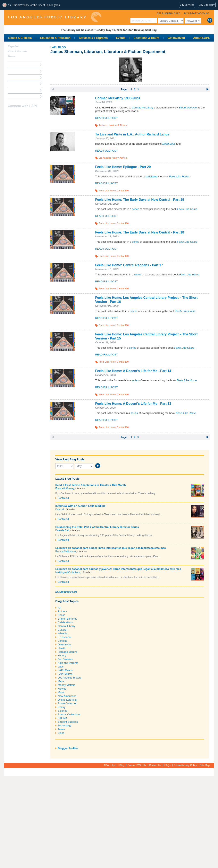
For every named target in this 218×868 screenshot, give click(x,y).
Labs (61, 667)
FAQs (167, 765)
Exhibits (62, 641)
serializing (151, 176)
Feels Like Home (107, 191)
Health (62, 648)
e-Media (63, 633)
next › (208, 89)
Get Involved (176, 38)
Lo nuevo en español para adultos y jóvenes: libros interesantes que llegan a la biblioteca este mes (118, 569)
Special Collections (69, 714)
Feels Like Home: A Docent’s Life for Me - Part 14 (133, 371)
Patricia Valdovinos (66, 551)
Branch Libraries (68, 619)
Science (62, 711)
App (114, 765)
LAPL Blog (58, 47)
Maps (61, 681)
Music (61, 692)
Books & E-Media (20, 38)
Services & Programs (93, 38)
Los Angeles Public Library (54, 17)
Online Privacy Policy (185, 765)
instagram (18, 114)
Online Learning (67, 700)
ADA (106, 765)
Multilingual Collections (68, 572)
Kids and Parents (68, 663)
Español (13, 46)
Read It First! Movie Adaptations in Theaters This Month (91, 485)
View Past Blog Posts (70, 459)
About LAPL (202, 38)
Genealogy (64, 644)
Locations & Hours (146, 38)
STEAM (62, 718)
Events (121, 38)
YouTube (25, 114)
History (62, 656)
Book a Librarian (18, 90)
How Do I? (14, 65)
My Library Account (197, 13)
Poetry (62, 707)
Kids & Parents (18, 51)
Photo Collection (68, 703)
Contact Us (155, 765)
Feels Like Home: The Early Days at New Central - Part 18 (140, 232)
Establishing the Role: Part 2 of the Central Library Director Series (97, 527)
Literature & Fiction (117, 125)
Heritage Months (68, 652)
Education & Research (55, 38)
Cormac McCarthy (143, 108)
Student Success (68, 722)
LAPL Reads (65, 670)
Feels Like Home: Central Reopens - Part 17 (129, 265)
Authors (102, 125)
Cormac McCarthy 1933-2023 (117, 98)
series (136, 209)
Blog (122, 765)
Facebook (10, 114)
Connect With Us (137, 765)
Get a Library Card (169, 13)
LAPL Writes (65, 674)
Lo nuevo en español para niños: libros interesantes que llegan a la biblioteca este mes (111, 548)
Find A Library (17, 96)
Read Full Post (106, 118)
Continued (63, 498)
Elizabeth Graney (65, 488)
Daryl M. (60, 510)
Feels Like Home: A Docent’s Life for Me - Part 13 (133, 404)
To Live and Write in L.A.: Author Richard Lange (132, 134)
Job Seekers (65, 659)
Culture (62, 630)
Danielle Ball (62, 530)
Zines (61, 733)
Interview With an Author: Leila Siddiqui (80, 506)
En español (64, 637)
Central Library (66, 626)
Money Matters (67, 685)
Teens (61, 729)
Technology (65, 725)
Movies (62, 689)
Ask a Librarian (17, 84)
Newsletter (32, 114)
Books (61, 615)
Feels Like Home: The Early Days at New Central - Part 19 (140, 200)
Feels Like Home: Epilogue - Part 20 (123, 167)
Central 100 (123, 191)
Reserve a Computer (21, 77)
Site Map (205, 765)
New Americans (67, 696)
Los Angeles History (108, 158)
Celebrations (65, 622)
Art (60, 608)
